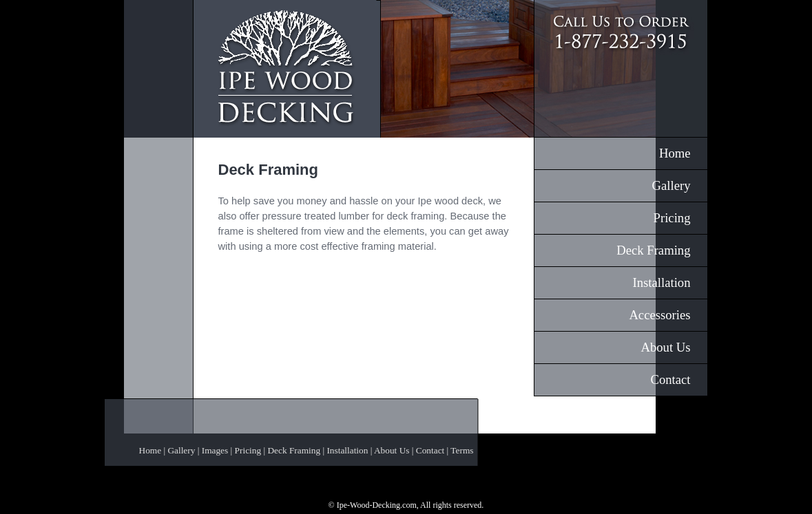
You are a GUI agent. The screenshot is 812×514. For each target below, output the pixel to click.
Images (215, 450)
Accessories (659, 315)
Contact (670, 379)
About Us (665, 347)
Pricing (672, 218)
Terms (462, 450)
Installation (662, 282)
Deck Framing (653, 250)
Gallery (672, 185)
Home (675, 153)
